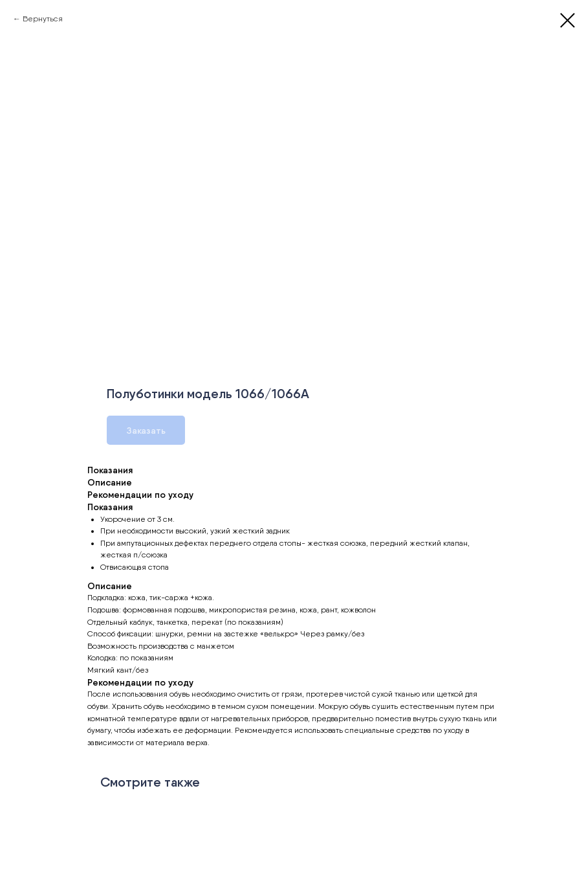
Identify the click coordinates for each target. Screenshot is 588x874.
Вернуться (43, 19)
